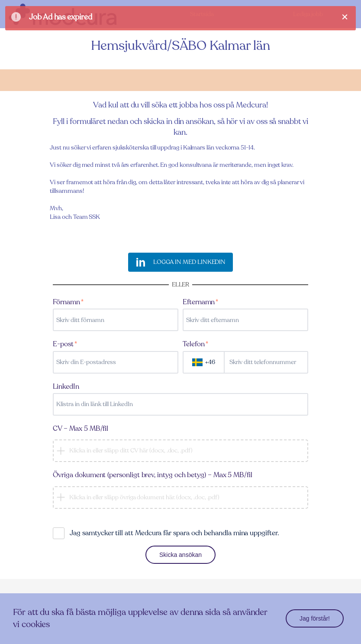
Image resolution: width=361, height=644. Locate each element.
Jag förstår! (315, 618)
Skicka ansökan (180, 555)
